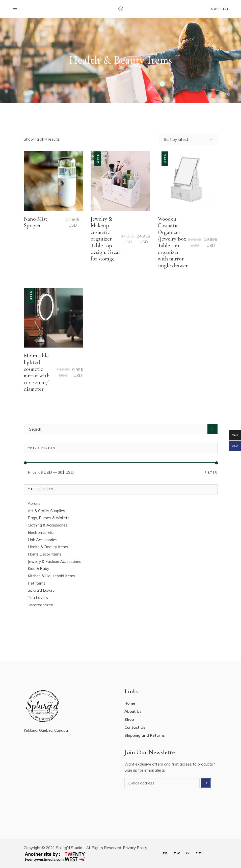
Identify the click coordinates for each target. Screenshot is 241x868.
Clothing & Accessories (48, 525)
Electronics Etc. (41, 532)
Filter (211, 472)
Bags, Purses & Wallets (49, 518)
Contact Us (135, 727)
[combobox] (188, 139)
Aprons (34, 503)
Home (130, 703)
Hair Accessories (43, 540)
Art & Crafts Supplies (46, 511)
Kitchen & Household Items (51, 576)
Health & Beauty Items (48, 547)
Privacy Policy (135, 848)
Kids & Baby (38, 569)
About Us (133, 711)
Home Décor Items (45, 554)
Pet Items (37, 583)
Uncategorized (41, 605)
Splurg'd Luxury (41, 590)
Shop (129, 719)
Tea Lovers (38, 598)
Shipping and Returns (145, 735)
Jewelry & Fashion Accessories (55, 561)
